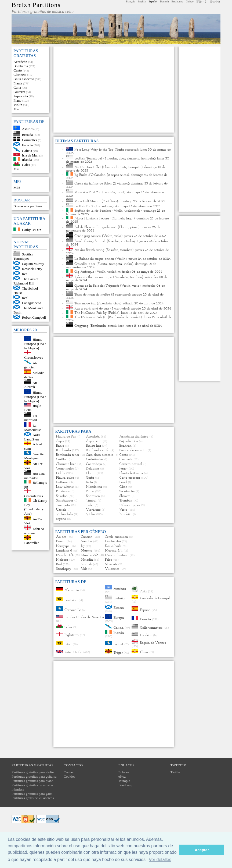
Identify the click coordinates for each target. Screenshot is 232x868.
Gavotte (86, 541)
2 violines (121, 184)
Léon (68, 644)
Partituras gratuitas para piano (32, 781)
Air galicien (31, 365)
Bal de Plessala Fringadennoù (95, 227)
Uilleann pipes (130, 505)
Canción (87, 537)
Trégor (118, 652)
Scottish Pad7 (84, 206)
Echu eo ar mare (34, 531)
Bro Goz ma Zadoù (34, 476)
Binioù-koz (93, 446)
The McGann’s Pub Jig (90, 313)
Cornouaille (73, 610)
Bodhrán (125, 446)
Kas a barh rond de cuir (92, 309)
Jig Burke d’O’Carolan (90, 175)
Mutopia (124, 781)
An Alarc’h (30, 385)
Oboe (123, 487)
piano (134, 227)
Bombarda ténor (68, 455)
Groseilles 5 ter (85, 264)
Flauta (18, 83)
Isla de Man (30, 155)
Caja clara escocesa (100, 455)
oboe (122, 158)
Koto (89, 482)
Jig (83, 546)
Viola (123, 510)
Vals (84, 569)
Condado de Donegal (155, 598)
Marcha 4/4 (65, 555)
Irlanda (27, 160)
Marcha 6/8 (90, 555)
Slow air (111, 564)
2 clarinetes (119, 309)
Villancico (112, 569)
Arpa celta (21, 96)
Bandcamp (126, 785)
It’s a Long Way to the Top (94, 150)
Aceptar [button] (202, 850)
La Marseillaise (33, 428)
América (120, 588)
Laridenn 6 (64, 551)
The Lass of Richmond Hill (26, 281)
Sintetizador (65, 501)
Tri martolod (30, 418)
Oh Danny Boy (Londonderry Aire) (36, 507)
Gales (26, 165)
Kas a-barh (113, 546)
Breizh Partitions (36, 5)
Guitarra (19, 92)
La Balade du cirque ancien (94, 259)
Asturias (28, 129)
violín (128, 264)
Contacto (70, 772)
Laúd (123, 482)
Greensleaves (33, 496)
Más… (18, 109)
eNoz (122, 776)
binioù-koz (133, 317)
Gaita (17, 88)
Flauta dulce (65, 478)
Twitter (175, 772)
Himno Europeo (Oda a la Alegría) (35, 344)
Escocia (27, 145)
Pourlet (118, 644)
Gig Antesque (84, 272)
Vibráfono (93, 510)
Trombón (126, 501)
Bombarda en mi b (133, 450)
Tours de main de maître (92, 295)
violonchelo (132, 211)
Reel (25, 274)
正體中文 (202, 2)
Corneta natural (131, 464)
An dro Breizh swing (89, 250)
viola (118, 236)
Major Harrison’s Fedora (92, 218)
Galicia (27, 151)
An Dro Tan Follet (88, 167)
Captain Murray (33, 264)
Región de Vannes (153, 643)
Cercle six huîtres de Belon (93, 184)
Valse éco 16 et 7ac (88, 192)
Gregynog (81, 326)
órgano (61, 519)
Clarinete (20, 75)
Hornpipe (63, 546)
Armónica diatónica (134, 437)
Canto (18, 70)
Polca (109, 560)
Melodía (62, 560)
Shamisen (93, 496)
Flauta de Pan (66, 437)
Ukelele (61, 510)
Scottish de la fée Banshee (93, 211)
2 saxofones (104, 206)
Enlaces (124, 772)
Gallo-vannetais (151, 627)
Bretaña (27, 134)
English (142, 1)
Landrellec (32, 543)
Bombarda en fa (98, 450)
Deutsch (164, 1)
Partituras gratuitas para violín (33, 772)
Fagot (123, 469)
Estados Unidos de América (84, 617)
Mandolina (94, 487)
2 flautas (111, 158)
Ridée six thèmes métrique (93, 277)
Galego (190, 1)
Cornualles (30, 140)
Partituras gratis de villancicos (33, 798)
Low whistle (65, 487)
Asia (143, 591)
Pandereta (63, 491)
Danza (61, 541)
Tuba (90, 505)
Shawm (125, 496)
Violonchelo (64, 514)
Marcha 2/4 (114, 551)
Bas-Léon (71, 600)
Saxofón (109, 192)
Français (130, 1)
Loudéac (146, 635)
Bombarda (21, 66)
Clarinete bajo (66, 464)
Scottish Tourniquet (23, 256)
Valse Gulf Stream (87, 201)
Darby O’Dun (32, 230)
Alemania (72, 590)
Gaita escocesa (24, 79)
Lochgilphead (32, 303)
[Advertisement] (114, 90)
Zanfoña (125, 514)
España (145, 610)
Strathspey (64, 569)
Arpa (60, 441)
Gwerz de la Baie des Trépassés (97, 286)
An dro (61, 537)
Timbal (91, 501)
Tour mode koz (85, 303)
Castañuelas (95, 459)
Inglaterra (72, 635)
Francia (145, 619)
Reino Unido (73, 652)
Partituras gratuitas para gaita (32, 794)
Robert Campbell (34, 317)
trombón (126, 250)
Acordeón (20, 62)
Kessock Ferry (32, 269)
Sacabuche (127, 491)
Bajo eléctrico (128, 441)
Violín (18, 105)
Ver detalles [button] (160, 860)
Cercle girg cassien (88, 236)
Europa (119, 618)
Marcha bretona (117, 555)
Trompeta (63, 505)
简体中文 (215, 2)
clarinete (133, 158)
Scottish (86, 564)
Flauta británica (131, 473)
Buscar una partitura (28, 206)
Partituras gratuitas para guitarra (34, 776)
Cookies (69, 776)
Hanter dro (113, 541)
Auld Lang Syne (32, 437)
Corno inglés (65, 469)
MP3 (17, 188)
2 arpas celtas (118, 175)
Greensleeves (33, 357)
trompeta (147, 158)
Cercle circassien (116, 537)
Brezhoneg (177, 1)
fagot (120, 192)
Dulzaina (92, 469)
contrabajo (129, 241)
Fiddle (113, 313)
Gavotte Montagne (34, 456)
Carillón (62, 459)
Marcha (87, 551)
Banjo (60, 446)
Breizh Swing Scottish (90, 241)
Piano (17, 100)
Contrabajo (94, 464)
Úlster (144, 652)
